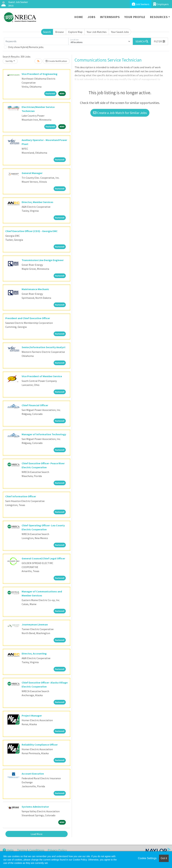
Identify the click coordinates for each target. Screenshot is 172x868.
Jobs (91, 17)
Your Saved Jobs (120, 32)
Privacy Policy (57, 850)
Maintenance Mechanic (35, 289)
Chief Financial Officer (35, 405)
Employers (161, 4)
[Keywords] (36, 41)
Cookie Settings (147, 858)
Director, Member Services (37, 202)
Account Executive (33, 774)
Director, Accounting (34, 653)
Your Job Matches (97, 32)
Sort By (9, 61)
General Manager (32, 173)
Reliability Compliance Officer (40, 745)
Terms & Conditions (31, 850)
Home (79, 17)
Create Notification (56, 61)
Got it (164, 858)
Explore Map (75, 32)
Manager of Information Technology (44, 434)
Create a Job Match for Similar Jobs (120, 113)
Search (47, 32)
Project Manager (32, 716)
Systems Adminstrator (35, 807)
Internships (110, 17)
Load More (37, 834)
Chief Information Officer (21, 496)
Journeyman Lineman (35, 624)
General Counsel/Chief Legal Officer (43, 558)
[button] (160, 41)
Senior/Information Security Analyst (44, 347)
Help (8, 850)
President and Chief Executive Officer (28, 318)
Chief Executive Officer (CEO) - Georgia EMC (31, 231)
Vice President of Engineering (40, 74)
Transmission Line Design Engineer (43, 260)
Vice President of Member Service (42, 376)
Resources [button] (159, 17)
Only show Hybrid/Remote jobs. (26, 47)
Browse (60, 32)
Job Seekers (141, 4)
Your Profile (135, 17)
